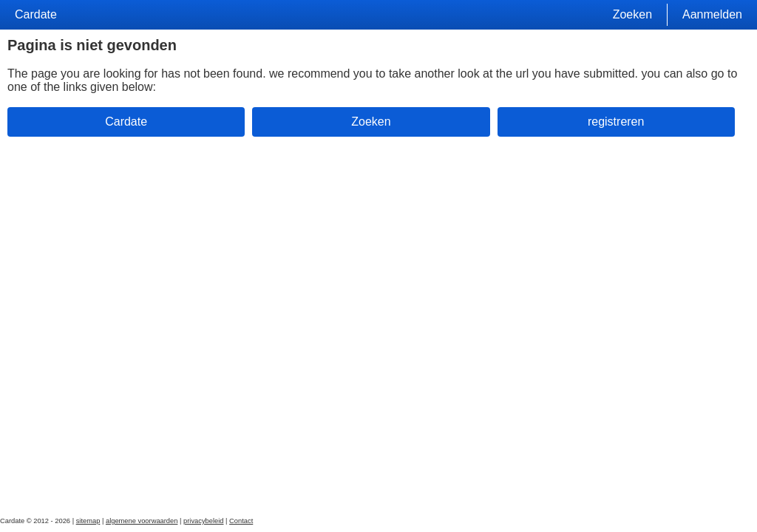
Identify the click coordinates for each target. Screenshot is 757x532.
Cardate (36, 14)
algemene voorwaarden (142, 521)
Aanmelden (712, 14)
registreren (616, 122)
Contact (241, 521)
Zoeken (632, 14)
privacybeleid (203, 521)
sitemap (88, 521)
